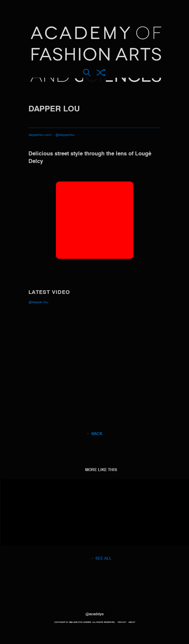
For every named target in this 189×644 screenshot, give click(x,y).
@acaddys (94, 614)
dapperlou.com (40, 135)
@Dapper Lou (38, 302)
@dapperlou (65, 135)
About (132, 622)
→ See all (101, 559)
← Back (95, 434)
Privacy (122, 622)
